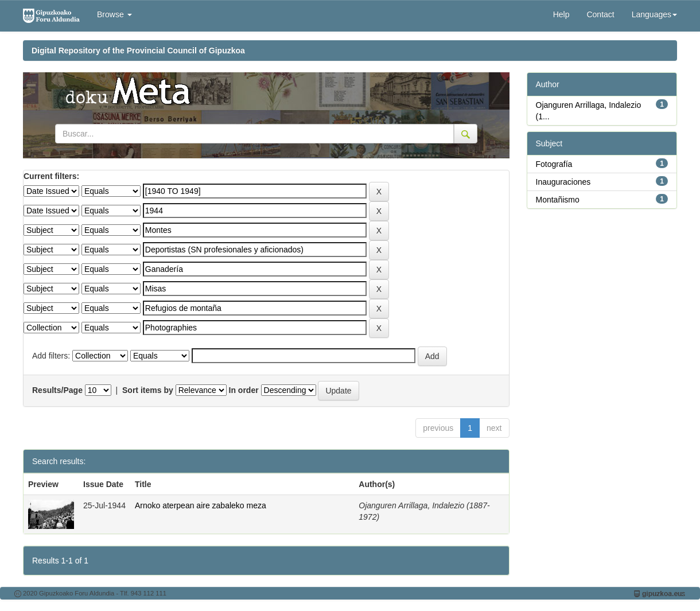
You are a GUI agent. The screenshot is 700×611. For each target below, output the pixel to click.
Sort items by (148, 390)
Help (561, 14)
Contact (600, 14)
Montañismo (558, 200)
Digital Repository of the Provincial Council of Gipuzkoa (138, 50)
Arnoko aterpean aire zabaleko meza (201, 505)
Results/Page (57, 390)
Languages (654, 14)
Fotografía (554, 164)
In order (244, 390)
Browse (114, 14)
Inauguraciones (563, 182)
